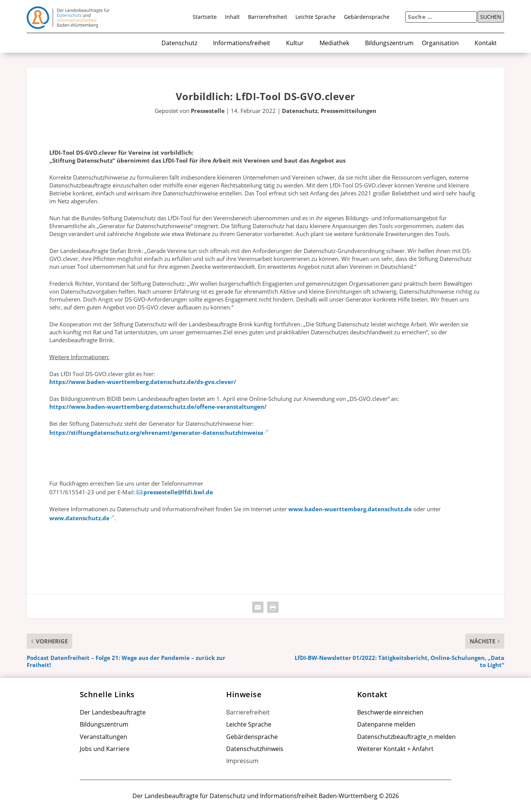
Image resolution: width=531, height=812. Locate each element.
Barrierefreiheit (268, 17)
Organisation (440, 43)
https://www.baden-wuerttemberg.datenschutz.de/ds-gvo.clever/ (143, 382)
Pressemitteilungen (348, 111)
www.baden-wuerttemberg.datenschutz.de (350, 509)
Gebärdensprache (367, 17)
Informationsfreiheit (242, 43)
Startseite (205, 17)
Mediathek (334, 43)
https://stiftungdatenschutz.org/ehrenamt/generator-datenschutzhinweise (156, 433)
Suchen (491, 17)
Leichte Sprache (316, 17)
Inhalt (232, 17)
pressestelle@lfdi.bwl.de (178, 492)
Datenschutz (179, 43)
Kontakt (486, 43)
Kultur (295, 43)
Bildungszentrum (389, 43)
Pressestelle (208, 111)
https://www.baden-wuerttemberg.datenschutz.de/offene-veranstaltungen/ (158, 407)
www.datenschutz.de (79, 518)
